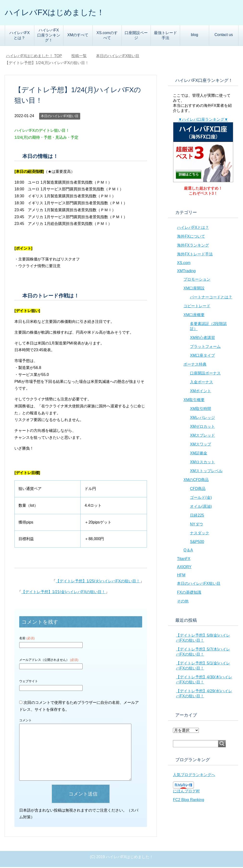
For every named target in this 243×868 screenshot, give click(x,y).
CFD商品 (198, 490)
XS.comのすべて (107, 36)
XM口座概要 (194, 316)
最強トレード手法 (165, 36)
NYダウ (196, 525)
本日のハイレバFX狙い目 (60, 117)
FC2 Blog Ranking (188, 801)
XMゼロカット (202, 427)
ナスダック (200, 534)
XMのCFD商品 (196, 481)
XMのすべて (78, 36)
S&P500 (197, 543)
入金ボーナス (201, 383)
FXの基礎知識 (189, 593)
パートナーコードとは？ (211, 298)
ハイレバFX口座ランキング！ (49, 36)
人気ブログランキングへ (194, 776)
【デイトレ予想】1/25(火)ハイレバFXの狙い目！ (98, 582)
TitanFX (184, 560)
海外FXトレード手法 (195, 255)
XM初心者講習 (202, 339)
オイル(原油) (201, 507)
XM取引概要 (194, 401)
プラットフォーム (205, 347)
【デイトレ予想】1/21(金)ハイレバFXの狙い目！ (63, 593)
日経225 (197, 516)
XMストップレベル (206, 472)
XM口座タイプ (202, 356)
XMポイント (200, 392)
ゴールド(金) (201, 498)
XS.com (184, 264)
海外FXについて (191, 237)
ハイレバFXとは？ (19, 36)
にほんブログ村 (186, 792)
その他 (183, 602)
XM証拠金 (199, 454)
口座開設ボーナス (205, 374)
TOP (34, 57)
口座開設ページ (136, 36)
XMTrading (186, 272)
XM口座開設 (194, 289)
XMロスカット (202, 463)
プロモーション (197, 280)
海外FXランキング (193, 246)
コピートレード (197, 307)
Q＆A (188, 551)
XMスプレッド (202, 436)
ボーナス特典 (195, 365)
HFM (181, 576)
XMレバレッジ (202, 419)
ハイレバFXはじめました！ (59, 13)
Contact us (224, 36)
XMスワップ (200, 445)
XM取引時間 (200, 410)
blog (194, 36)
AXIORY (184, 568)
